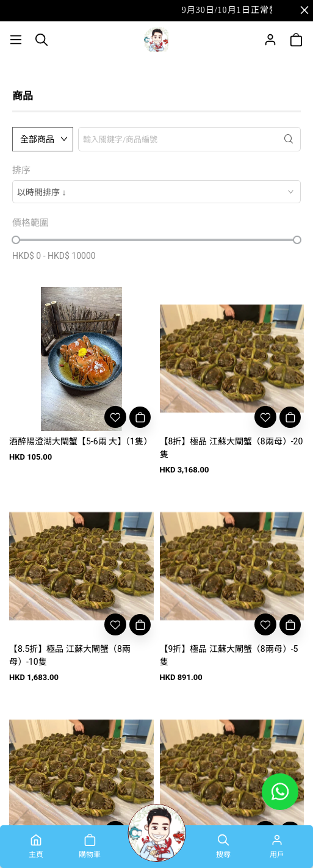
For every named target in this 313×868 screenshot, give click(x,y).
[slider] (16, 240)
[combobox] (156, 192)
